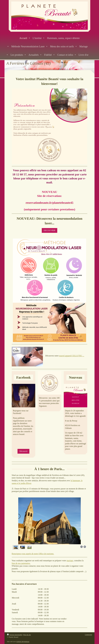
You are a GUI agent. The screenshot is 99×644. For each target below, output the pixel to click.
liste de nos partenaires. (21, 563)
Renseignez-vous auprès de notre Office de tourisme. (33, 554)
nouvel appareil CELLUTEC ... (72, 356)
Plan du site (27, 635)
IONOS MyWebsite (23, 642)
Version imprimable (15, 635)
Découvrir (23, 451)
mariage (70, 561)
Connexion (88, 635)
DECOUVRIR (49, 230)
